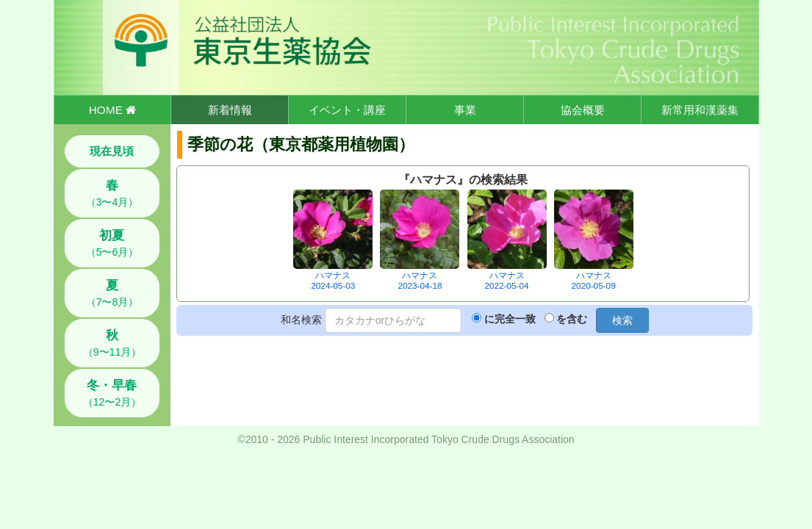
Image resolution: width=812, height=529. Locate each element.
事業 (465, 110)
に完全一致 (510, 319)
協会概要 (583, 110)
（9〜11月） (112, 343)
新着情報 (230, 110)
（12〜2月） (112, 393)
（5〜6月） (112, 243)
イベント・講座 (347, 110)
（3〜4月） (112, 193)
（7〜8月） (112, 293)
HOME (112, 110)
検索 (622, 320)
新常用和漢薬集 (700, 110)
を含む (572, 319)
